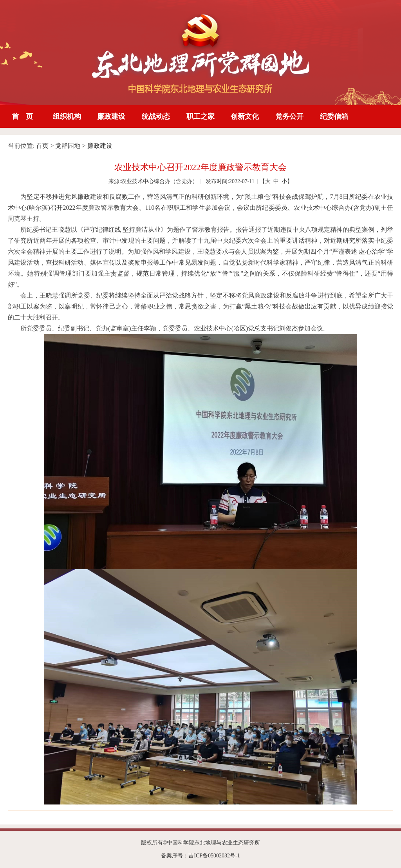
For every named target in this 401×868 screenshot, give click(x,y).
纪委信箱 (334, 116)
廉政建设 (111, 116)
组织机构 (67, 116)
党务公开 (289, 116)
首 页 (22, 116)
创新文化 (245, 116)
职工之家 (200, 116)
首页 (42, 146)
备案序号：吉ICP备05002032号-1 (200, 856)
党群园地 (68, 146)
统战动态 (156, 116)
